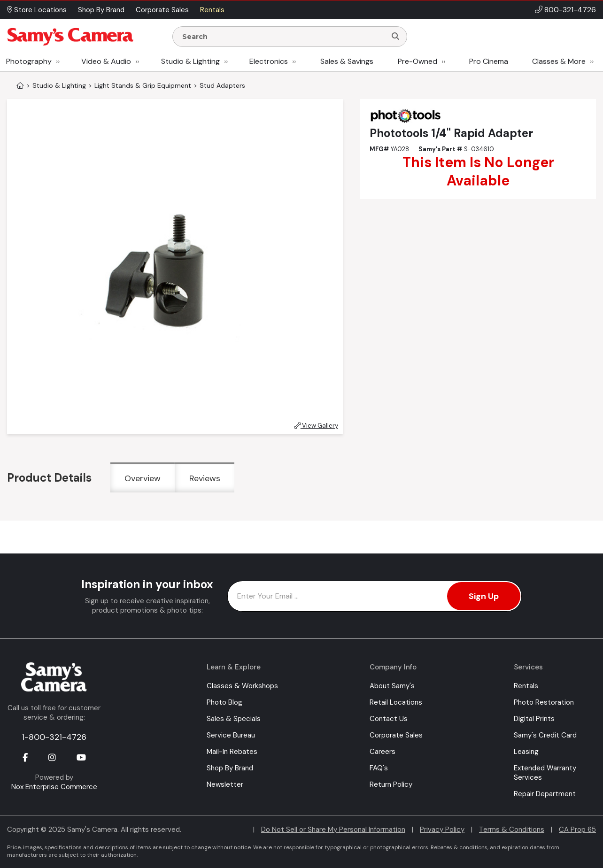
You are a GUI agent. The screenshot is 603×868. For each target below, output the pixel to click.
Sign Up (484, 596)
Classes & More (559, 61)
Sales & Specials (234, 719)
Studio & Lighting (190, 61)
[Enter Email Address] (375, 596)
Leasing (526, 752)
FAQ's (379, 768)
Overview (143, 478)
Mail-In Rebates (232, 752)
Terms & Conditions (512, 830)
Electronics (269, 61)
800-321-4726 (570, 10)
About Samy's (392, 686)
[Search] (395, 37)
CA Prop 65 (577, 830)
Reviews (205, 478)
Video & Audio (106, 61)
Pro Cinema (489, 61)
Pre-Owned (417, 61)
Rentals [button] (212, 10)
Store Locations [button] (37, 10)
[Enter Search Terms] (283, 37)
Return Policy (391, 784)
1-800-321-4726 (54, 737)
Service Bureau (231, 735)
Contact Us (389, 719)
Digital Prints (534, 719)
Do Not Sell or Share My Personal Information (333, 830)
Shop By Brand (230, 768)
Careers (383, 752)
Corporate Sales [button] (162, 10)
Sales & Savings (347, 61)
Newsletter (225, 784)
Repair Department (545, 794)
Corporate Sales (396, 735)
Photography (29, 61)
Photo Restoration (544, 702)
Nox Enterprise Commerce (54, 787)
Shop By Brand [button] (101, 10)
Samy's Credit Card (545, 735)
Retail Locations (396, 702)
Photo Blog (224, 702)
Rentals (526, 686)
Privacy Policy (442, 830)
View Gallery (316, 426)
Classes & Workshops (242, 686)
